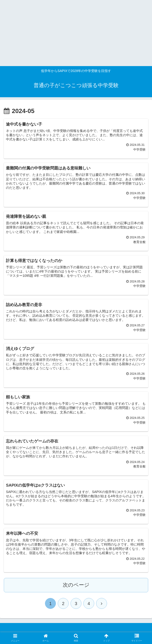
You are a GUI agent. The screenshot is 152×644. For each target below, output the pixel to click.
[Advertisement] (74, 33)
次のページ (76, 585)
